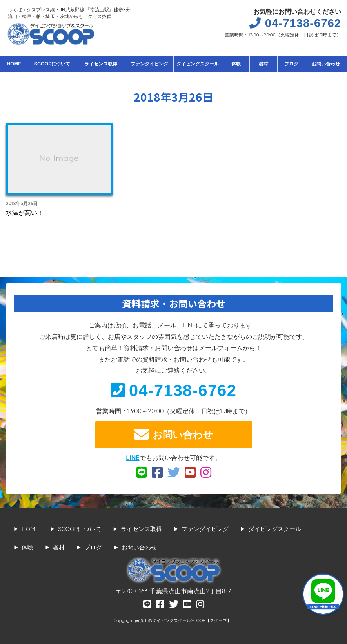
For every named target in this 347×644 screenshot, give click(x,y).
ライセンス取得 (101, 64)
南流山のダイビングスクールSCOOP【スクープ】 (184, 620)
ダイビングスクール (198, 64)
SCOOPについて (52, 64)
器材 (263, 64)
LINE (133, 458)
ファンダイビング (149, 64)
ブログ (291, 64)
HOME (14, 64)
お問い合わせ (326, 64)
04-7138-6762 (173, 390)
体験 (236, 64)
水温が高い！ (25, 213)
